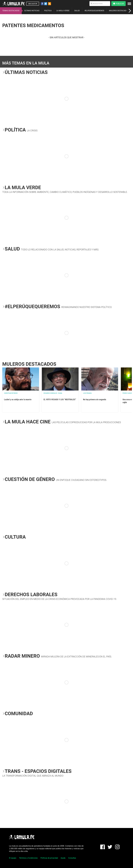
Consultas (72, 858)
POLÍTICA (48, 11)
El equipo (13, 858)
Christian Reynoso (11, 393)
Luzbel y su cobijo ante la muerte (18, 399)
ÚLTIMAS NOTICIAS (32, 11)
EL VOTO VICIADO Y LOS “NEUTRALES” (60, 399)
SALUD (77, 11)
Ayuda (63, 858)
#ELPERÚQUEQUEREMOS (94, 11)
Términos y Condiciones (28, 858)
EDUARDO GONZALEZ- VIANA (53, 393)
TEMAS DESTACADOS (11, 11)
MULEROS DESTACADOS (119, 11)
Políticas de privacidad (49, 858)
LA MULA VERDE (63, 11)
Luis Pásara (87, 393)
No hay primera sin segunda (95, 399)
